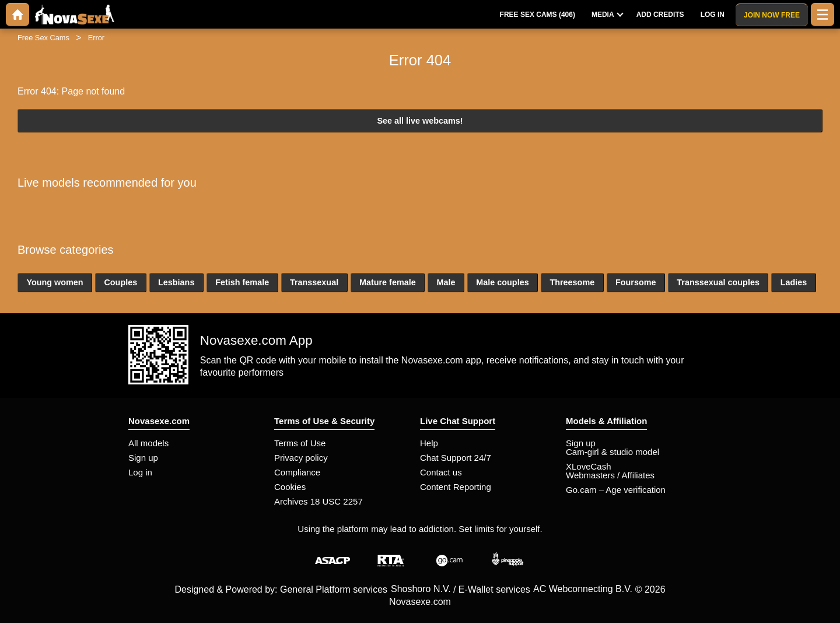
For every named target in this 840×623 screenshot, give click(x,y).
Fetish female (242, 282)
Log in (140, 472)
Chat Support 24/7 (456, 458)
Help (429, 443)
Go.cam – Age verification (616, 490)
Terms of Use (300, 443)
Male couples (502, 282)
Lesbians (176, 282)
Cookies (290, 487)
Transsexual (314, 282)
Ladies (794, 282)
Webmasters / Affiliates (610, 475)
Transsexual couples (718, 282)
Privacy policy (301, 458)
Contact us (441, 472)
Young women (55, 282)
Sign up (143, 458)
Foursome (636, 282)
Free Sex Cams (43, 38)
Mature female (388, 282)
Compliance (297, 472)
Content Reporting (456, 487)
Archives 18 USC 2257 (318, 501)
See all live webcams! (420, 121)
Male (446, 282)
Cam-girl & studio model (612, 452)
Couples (120, 282)
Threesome (572, 282)
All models (148, 443)
